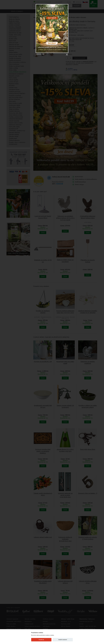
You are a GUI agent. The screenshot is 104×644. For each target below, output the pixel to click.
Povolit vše (41, 640)
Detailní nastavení (63, 640)
